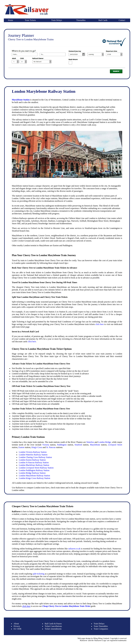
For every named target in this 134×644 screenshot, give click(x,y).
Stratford (78, 445)
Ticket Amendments (53, 629)
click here (100, 324)
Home (11, 20)
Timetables (81, 20)
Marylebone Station (21, 100)
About (16, 624)
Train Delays (57, 20)
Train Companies (101, 629)
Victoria (46, 445)
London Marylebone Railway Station (34, 476)
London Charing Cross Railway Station (35, 457)
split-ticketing (39, 574)
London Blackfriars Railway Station (34, 465)
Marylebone (95, 445)
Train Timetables (101, 626)
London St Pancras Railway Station (34, 463)
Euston (21, 447)
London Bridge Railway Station (32, 473)
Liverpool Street (115, 445)
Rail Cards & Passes (53, 624)
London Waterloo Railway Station (33, 455)
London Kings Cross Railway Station (34, 478)
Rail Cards (103, 20)
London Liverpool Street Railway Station (36, 468)
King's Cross (37, 447)
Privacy (17, 626)
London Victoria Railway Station (33, 452)
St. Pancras (51, 447)
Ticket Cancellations (53, 626)
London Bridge (105, 442)
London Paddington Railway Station (34, 470)
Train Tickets (30, 20)
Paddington (62, 445)
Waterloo (90, 442)
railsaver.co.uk (74, 549)
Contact (122, 20)
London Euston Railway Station (32, 460)
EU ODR (17, 629)
